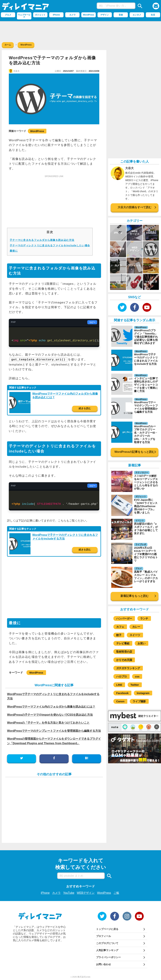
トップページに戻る (107, 929)
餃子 (119, 635)
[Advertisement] (81, 31)
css (137, 676)
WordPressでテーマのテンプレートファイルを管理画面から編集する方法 (54, 731)
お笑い (142, 643)
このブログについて (107, 943)
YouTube (69, 893)
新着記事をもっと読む (135, 596)
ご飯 (116, 893)
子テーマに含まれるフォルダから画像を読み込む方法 (42, 240)
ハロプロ (121, 676)
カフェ (120, 627)
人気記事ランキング (107, 950)
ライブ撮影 (139, 701)
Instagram (143, 693)
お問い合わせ (104, 964)
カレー (136, 627)
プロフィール (104, 936)
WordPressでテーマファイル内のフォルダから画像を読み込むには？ (51, 706)
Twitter (135, 685)
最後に (14, 251)
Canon (120, 701)
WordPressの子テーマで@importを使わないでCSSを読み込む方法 (50, 715)
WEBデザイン (86, 893)
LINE (119, 685)
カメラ (56, 893)
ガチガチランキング (128, 668)
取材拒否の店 (124, 652)
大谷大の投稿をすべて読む (135, 207)
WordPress (37, 131)
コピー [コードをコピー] (92, 322)
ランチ (144, 618)
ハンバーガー (124, 618)
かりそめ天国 (124, 660)
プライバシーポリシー (108, 957)
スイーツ (135, 635)
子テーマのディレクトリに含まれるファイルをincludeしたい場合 (50, 245)
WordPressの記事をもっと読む (135, 452)
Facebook (122, 693)
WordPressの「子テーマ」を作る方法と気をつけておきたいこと (48, 722)
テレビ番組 (123, 643)
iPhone (45, 893)
